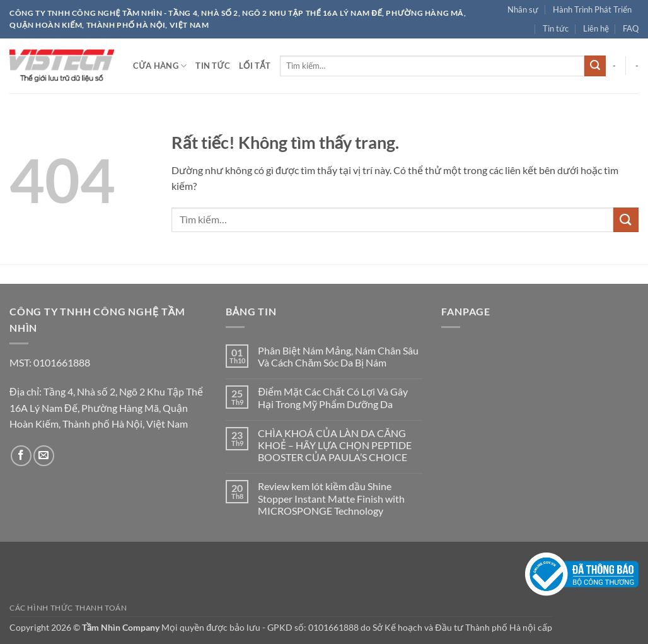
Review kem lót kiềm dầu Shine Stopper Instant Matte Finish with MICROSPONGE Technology (331, 498)
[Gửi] (595, 66)
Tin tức (556, 28)
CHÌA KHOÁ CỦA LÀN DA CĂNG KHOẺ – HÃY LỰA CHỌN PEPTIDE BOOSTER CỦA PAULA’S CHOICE (335, 445)
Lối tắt (255, 66)
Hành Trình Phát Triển (592, 9)
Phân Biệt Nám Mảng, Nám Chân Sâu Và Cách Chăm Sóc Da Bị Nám (338, 356)
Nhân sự (523, 9)
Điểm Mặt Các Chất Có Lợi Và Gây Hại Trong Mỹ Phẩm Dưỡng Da (333, 397)
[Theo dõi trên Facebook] (21, 456)
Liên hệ (596, 28)
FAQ (631, 28)
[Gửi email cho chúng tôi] (44, 456)
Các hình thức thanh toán (68, 608)
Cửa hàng (160, 66)
